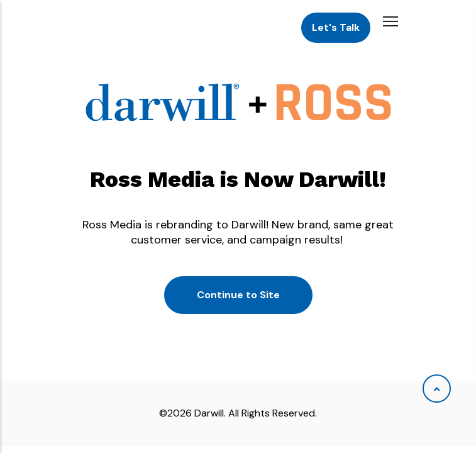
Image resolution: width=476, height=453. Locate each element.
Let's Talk (336, 27)
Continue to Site (238, 295)
